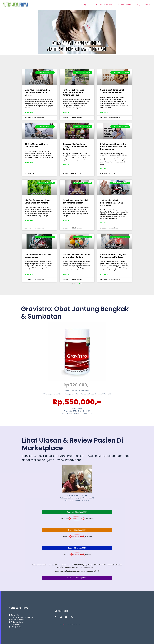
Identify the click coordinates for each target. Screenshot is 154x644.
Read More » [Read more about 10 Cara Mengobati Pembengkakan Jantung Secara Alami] (104, 223)
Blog (138, 5)
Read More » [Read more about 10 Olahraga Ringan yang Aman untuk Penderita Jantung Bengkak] (66, 113)
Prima (19, 608)
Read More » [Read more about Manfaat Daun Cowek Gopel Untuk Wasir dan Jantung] (29, 221)
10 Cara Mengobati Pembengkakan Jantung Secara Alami (112, 203)
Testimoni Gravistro (124, 5)
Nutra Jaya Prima (64, 624)
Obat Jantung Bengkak (104, 5)
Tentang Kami (85, 5)
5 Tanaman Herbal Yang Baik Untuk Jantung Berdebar (113, 256)
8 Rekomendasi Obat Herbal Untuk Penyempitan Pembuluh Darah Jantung (114, 147)
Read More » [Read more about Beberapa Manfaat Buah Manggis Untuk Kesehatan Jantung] (66, 165)
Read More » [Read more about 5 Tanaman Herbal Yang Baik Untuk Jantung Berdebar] (104, 275)
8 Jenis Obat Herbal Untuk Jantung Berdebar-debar (112, 91)
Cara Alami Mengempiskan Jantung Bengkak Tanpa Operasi (37, 92)
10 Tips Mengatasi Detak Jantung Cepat (36, 145)
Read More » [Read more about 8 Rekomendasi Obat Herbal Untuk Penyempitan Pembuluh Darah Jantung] (104, 169)
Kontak (148, 5)
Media (61, 611)
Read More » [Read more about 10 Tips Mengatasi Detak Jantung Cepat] (29, 162)
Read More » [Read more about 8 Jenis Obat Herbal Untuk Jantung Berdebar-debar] (104, 112)
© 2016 (57, 624)
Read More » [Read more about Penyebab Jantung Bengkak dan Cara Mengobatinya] (66, 221)
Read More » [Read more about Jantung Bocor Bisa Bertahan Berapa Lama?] (29, 275)
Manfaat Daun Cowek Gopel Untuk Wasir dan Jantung (38, 201)
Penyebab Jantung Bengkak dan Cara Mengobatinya (76, 201)
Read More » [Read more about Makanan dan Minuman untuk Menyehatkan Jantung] (66, 275)
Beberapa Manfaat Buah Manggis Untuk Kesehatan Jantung (75, 147)
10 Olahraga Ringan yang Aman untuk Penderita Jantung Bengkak (74, 92)
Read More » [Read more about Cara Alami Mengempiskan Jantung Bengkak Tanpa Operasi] (29, 113)
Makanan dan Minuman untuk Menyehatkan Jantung (76, 256)
